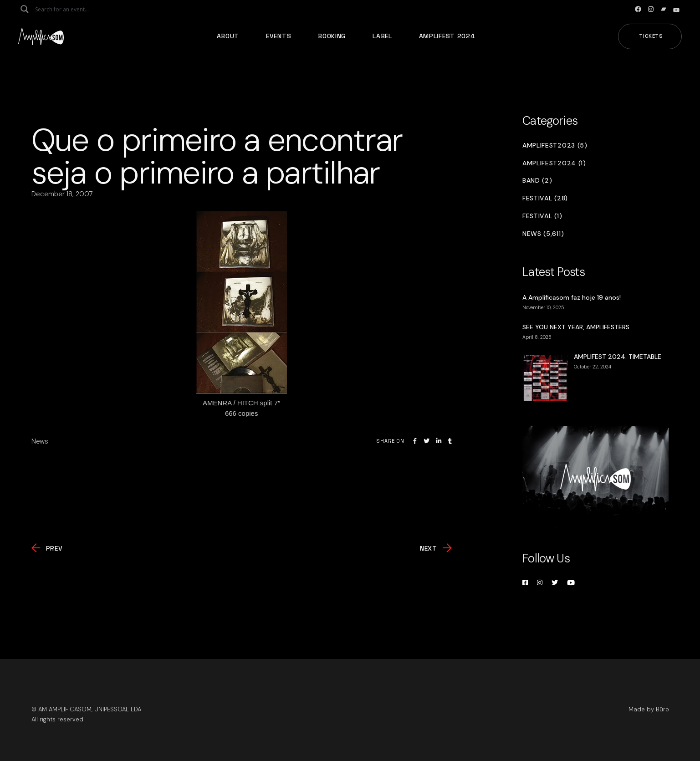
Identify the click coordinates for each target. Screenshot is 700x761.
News (40, 441)
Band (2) (537, 181)
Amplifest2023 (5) (555, 146)
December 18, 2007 (62, 194)
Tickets (651, 36)
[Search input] (71, 9)
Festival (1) (542, 216)
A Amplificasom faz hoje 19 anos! (572, 297)
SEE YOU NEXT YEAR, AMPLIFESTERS (576, 327)
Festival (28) (545, 198)
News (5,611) (543, 234)
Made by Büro (649, 709)
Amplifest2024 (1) (554, 163)
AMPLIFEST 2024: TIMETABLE (618, 357)
